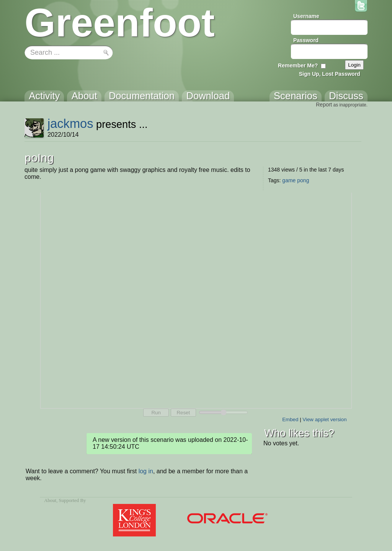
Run (156, 413)
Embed (290, 419)
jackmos (70, 123)
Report (324, 105)
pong (303, 180)
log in (146, 471)
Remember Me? (298, 65)
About (50, 500)
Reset (183, 413)
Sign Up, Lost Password (330, 74)
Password (306, 40)
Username (306, 16)
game (289, 180)
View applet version (324, 419)
